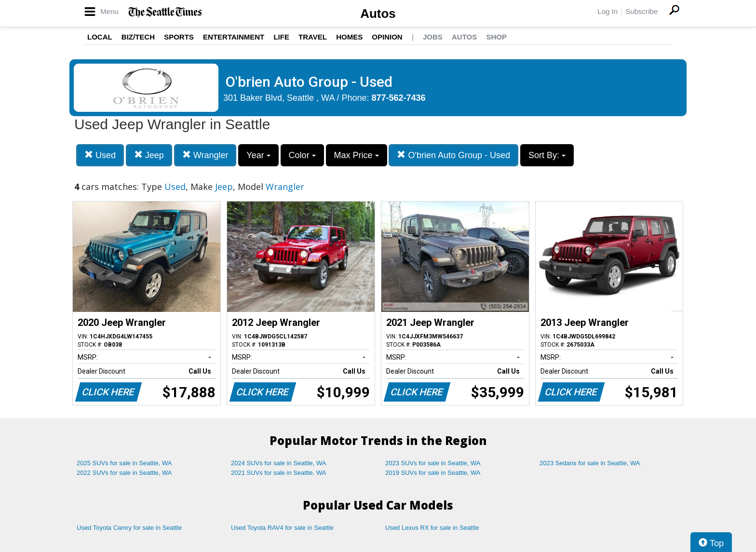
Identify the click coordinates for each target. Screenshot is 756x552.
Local (100, 37)
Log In (607, 11)
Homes (349, 37)
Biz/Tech (138, 37)
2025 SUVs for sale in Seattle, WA (124, 463)
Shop (496, 37)
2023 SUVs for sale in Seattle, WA (433, 463)
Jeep (149, 155)
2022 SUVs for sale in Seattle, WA (124, 473)
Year (258, 155)
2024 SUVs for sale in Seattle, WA (279, 463)
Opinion (387, 37)
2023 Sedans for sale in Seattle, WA (590, 463)
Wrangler (205, 155)
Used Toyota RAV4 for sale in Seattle (282, 528)
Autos (378, 13)
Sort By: (547, 155)
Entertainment (234, 37)
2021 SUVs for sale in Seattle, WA (279, 473)
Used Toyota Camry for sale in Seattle (129, 528)
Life (281, 37)
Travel (313, 37)
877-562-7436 (399, 98)
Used (100, 155)
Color (302, 155)
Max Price (357, 155)
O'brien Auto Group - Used (453, 155)
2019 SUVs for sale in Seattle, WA (433, 473)
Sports (179, 37)
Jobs (433, 37)
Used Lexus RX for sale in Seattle (432, 528)
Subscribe (641, 11)
